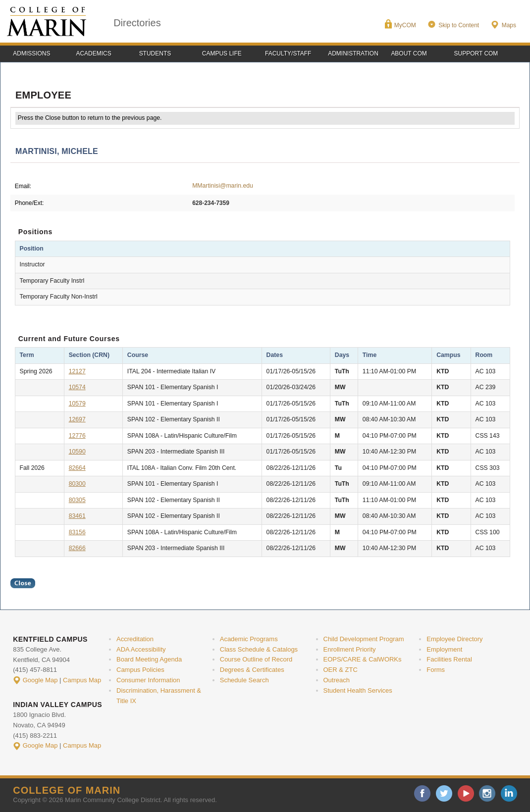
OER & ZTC (341, 670)
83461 (77, 516)
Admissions (31, 53)
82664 (77, 468)
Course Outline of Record (256, 659)
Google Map (40, 680)
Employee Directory (454, 639)
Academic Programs (249, 639)
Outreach (337, 680)
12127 (77, 371)
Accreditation (135, 639)
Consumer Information (148, 680)
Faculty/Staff (288, 53)
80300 (77, 484)
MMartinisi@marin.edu (223, 186)
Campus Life (222, 53)
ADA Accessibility (141, 649)
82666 (77, 548)
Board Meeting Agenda (149, 659)
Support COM (476, 53)
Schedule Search (244, 680)
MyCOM (405, 25)
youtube (466, 793)
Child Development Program (364, 639)
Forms (436, 670)
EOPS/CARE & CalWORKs (363, 659)
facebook (422, 793)
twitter (444, 793)
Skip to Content (459, 25)
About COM (409, 53)
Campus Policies (140, 670)
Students (155, 53)
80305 (77, 500)
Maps (509, 25)
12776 (77, 436)
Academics (93, 53)
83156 (77, 532)
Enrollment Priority (350, 649)
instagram (487, 793)
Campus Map (82, 680)
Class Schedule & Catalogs (259, 649)
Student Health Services (358, 690)
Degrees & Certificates (252, 670)
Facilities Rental (449, 659)
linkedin (509, 793)
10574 (77, 387)
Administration (353, 53)
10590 (77, 452)
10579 (77, 404)
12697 (77, 419)
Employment (444, 649)
